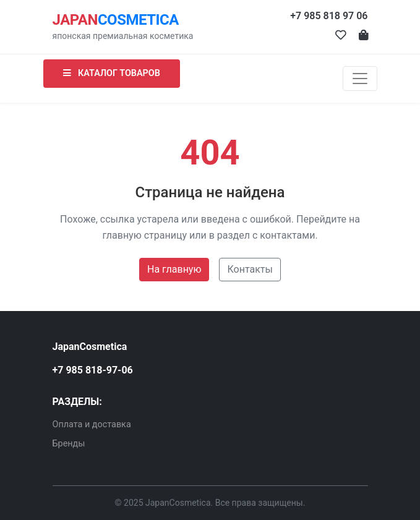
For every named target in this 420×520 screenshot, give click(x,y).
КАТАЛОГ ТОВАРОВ (112, 73)
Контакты (250, 269)
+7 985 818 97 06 (329, 16)
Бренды (69, 444)
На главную (174, 269)
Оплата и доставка (92, 424)
